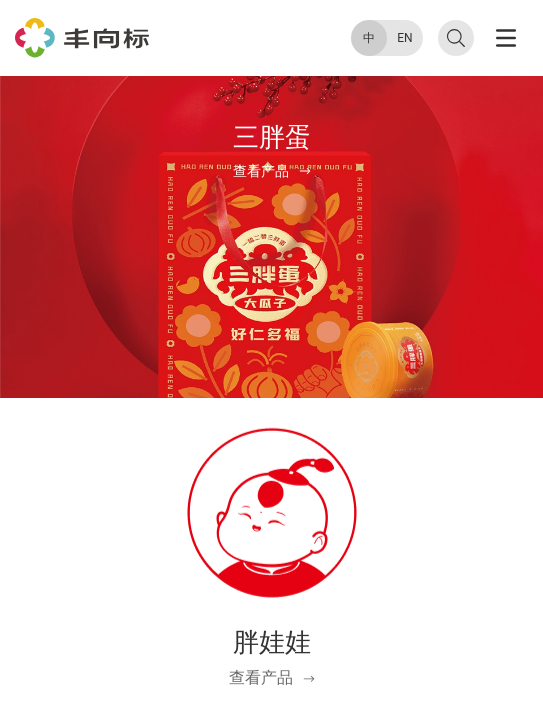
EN (404, 38)
